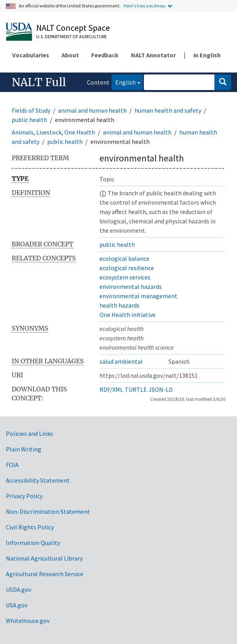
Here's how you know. (145, 6)
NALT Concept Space (73, 28)
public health (29, 120)
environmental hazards (131, 287)
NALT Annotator (153, 55)
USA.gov (17, 605)
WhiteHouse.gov (28, 621)
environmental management (138, 296)
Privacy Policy (24, 496)
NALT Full (39, 82)
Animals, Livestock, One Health (53, 132)
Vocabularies (31, 55)
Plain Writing (24, 449)
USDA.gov (19, 589)
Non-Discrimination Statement (48, 511)
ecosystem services (125, 277)
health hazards (119, 305)
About (70, 55)
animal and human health (92, 110)
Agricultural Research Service (45, 574)
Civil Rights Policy (30, 527)
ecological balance (124, 258)
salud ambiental (121, 361)
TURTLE (136, 389)
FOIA (12, 465)
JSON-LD (161, 389)
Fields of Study (31, 110)
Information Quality (33, 543)
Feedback (105, 55)
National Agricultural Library (44, 558)
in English (207, 55)
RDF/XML (111, 389)
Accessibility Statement (38, 480)
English (124, 82)
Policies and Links (29, 433)
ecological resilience (127, 268)
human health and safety (168, 110)
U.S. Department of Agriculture (72, 36)
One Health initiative (127, 315)
